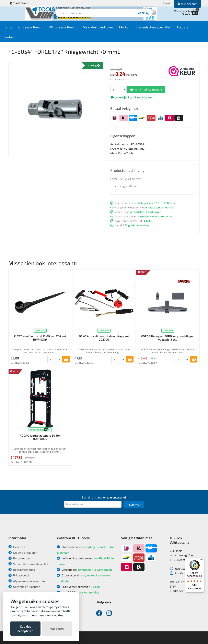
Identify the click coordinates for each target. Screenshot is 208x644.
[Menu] (201, 560)
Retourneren (19, 558)
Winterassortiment (71, 29)
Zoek (132, 15)
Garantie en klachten (24, 587)
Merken (133, 29)
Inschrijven (134, 504)
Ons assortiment (38, 29)
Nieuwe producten (23, 553)
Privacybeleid (19, 575)
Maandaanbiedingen (106, 29)
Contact (167, 3)
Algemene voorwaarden (27, 581)
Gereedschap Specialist (162, 29)
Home (16, 29)
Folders (191, 29)
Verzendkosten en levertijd (28, 564)
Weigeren (57, 629)
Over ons (16, 547)
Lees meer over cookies (47, 615)
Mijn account (187, 4)
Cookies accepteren (25, 629)
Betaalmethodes (22, 570)
